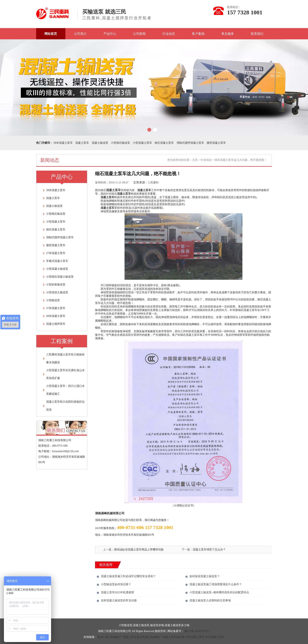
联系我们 (257, 34)
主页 (195, 160)
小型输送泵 (53, 300)
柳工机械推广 (114, 637)
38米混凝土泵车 (63, 143)
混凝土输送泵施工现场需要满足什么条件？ (216, 584)
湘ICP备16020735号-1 (197, 631)
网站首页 (51, 34)
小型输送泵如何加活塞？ (116, 584)
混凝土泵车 (82, 143)
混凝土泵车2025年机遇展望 (117, 592)
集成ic (101, 637)
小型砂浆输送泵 (56, 285)
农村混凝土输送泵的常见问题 (119, 600)
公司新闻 (139, 34)
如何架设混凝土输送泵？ (205, 576)
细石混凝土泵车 (164, 143)
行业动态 (169, 34)
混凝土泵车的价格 (174, 637)
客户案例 (198, 34)
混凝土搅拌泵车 (56, 324)
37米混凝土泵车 (56, 308)
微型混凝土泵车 (216, 143)
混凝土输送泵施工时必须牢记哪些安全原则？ (128, 576)
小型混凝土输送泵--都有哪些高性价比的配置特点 (219, 592)
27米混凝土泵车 (56, 253)
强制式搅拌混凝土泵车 (190, 143)
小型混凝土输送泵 (57, 269)
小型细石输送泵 (120, 143)
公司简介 (80, 34)
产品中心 (110, 34)
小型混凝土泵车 (142, 143)
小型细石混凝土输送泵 (60, 277)
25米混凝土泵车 (195, 637)
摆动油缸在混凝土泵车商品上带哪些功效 (139, 550)
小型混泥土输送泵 (57, 292)
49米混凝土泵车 (56, 316)
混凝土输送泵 (100, 143)
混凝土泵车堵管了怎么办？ (209, 550)
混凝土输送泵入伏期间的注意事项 (210, 600)
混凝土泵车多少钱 (134, 637)
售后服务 (228, 34)
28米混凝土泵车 (215, 637)
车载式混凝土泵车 (57, 261)
